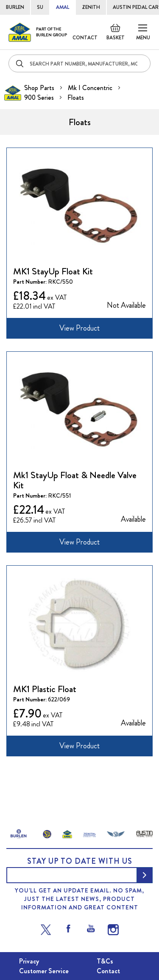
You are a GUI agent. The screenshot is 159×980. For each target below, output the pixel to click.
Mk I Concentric (91, 88)
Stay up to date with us (80, 861)
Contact (85, 38)
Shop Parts (40, 88)
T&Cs (105, 961)
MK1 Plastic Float (45, 689)
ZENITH (91, 7)
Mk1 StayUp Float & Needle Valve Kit (75, 480)
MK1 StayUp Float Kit (53, 271)
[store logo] (38, 32)
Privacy (29, 961)
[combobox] (79, 63)
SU (40, 7)
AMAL (63, 7)
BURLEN (15, 7)
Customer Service (44, 971)
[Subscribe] (145, 875)
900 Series (40, 97)
